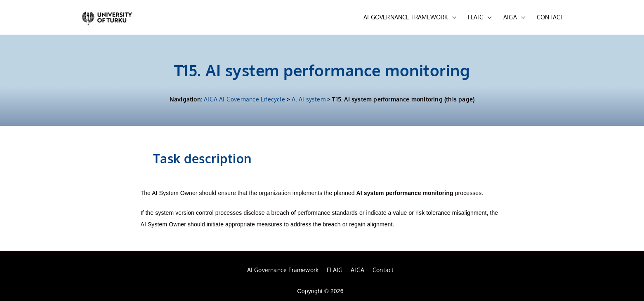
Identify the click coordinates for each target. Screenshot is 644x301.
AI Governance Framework (283, 270)
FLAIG (476, 17)
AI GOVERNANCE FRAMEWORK (406, 17)
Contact (383, 270)
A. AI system (308, 99)
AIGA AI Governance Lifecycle (244, 99)
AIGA (510, 17)
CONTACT (550, 17)
